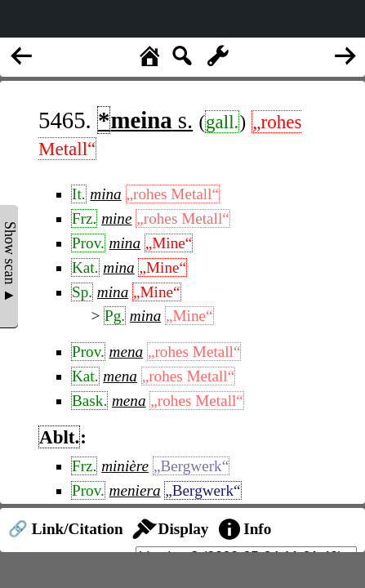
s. (145, 120)
